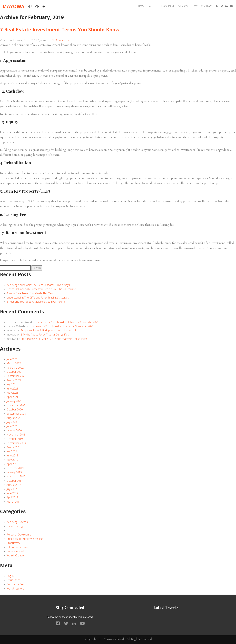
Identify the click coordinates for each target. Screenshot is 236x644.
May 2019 (12, 460)
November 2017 (16, 476)
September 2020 (16, 414)
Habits (10, 530)
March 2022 (14, 363)
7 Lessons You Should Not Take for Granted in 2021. (69, 322)
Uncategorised (15, 551)
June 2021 (12, 389)
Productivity (13, 543)
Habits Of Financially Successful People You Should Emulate (41, 289)
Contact (207, 6)
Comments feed (16, 584)
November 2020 (16, 405)
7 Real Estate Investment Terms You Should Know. (60, 30)
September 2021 (16, 376)
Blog (194, 6)
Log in (10, 576)
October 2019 (15, 439)
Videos (183, 6)
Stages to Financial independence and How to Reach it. (53, 330)
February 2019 (15, 468)
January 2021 (14, 401)
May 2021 (12, 393)
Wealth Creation (16, 555)
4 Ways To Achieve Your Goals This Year (30, 293)
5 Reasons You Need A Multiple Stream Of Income (36, 302)
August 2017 (14, 485)
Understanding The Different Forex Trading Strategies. (38, 298)
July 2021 (12, 384)
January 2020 (14, 430)
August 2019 (14, 447)
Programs (168, 6)
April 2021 (12, 397)
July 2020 (12, 422)
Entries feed (14, 580)
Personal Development (20, 535)
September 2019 (16, 443)
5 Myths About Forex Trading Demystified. (45, 335)
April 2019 (12, 464)
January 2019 (14, 472)
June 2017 (12, 493)
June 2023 (12, 359)
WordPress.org (15, 589)
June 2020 (12, 426)
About (153, 6)
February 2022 (15, 368)
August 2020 (14, 418)
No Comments (60, 40)
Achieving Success (17, 522)
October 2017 (15, 481)
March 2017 (14, 502)
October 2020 (15, 409)
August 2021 (14, 380)
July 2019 (12, 451)
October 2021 (15, 372)
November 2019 (16, 435)
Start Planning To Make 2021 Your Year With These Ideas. (54, 339)
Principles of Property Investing (25, 539)
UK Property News (17, 547)
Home (142, 6)
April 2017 (12, 497)
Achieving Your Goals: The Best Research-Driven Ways (38, 285)
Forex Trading (15, 526)
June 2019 (12, 455)
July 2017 (12, 489)
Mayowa (24, 6)
